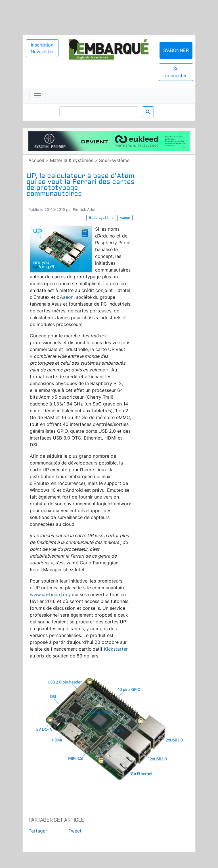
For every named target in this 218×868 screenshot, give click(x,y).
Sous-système (114, 160)
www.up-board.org (50, 594)
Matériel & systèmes (72, 160)
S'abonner (176, 50)
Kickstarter (116, 649)
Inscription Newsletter (42, 48)
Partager (38, 831)
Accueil (36, 160)
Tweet (75, 831)
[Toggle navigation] (37, 96)
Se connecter (176, 72)
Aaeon (67, 297)
